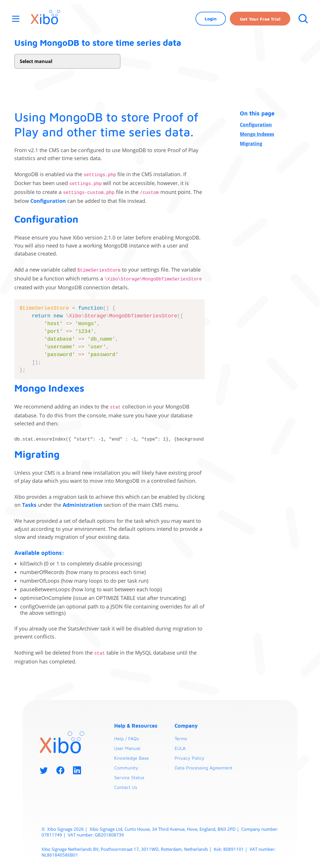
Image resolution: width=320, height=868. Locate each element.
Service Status (129, 777)
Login (211, 19)
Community (126, 768)
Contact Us (126, 787)
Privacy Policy (189, 758)
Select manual (36, 61)
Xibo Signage (59, 829)
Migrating (251, 144)
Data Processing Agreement (204, 768)
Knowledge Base (132, 758)
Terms (181, 739)
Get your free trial (260, 19)
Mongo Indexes (257, 134)
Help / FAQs (127, 739)
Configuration (256, 125)
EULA (180, 748)
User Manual (127, 748)
